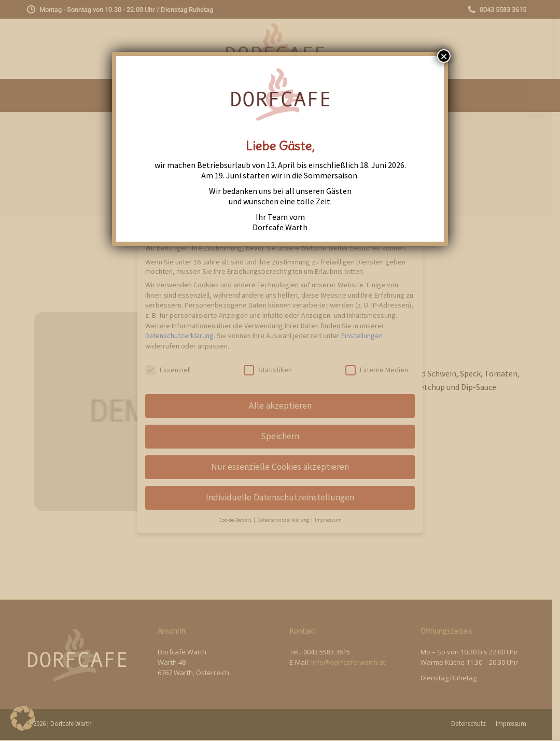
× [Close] (444, 56)
